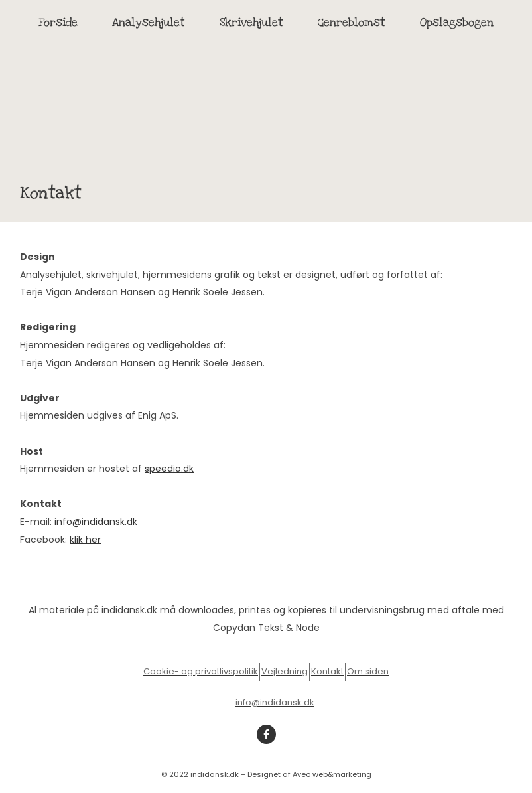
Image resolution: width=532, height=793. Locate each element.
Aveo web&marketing (332, 774)
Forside (58, 22)
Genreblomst (352, 22)
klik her (85, 540)
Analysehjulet (149, 22)
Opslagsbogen (457, 22)
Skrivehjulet (251, 22)
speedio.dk (169, 469)
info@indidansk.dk (96, 522)
